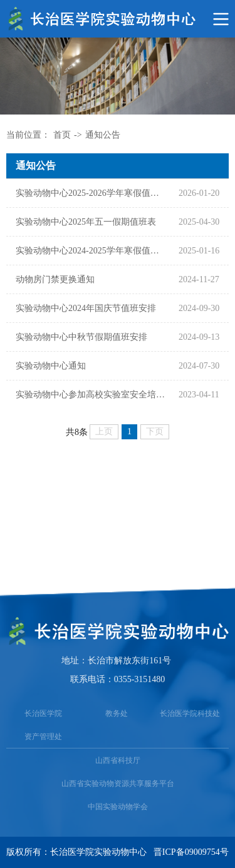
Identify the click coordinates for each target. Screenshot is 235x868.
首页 (62, 135)
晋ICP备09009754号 (191, 852)
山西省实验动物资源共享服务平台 (118, 784)
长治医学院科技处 (190, 713)
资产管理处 (43, 737)
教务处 (117, 713)
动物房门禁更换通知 (55, 279)
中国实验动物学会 (118, 807)
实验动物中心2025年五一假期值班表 (86, 222)
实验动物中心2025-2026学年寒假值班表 (91, 193)
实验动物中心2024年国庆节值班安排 (86, 308)
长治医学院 (43, 713)
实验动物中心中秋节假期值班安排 (81, 337)
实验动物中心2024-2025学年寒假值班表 (91, 251)
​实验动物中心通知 (51, 366)
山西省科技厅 (118, 760)
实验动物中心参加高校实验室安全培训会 (91, 395)
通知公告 (103, 135)
